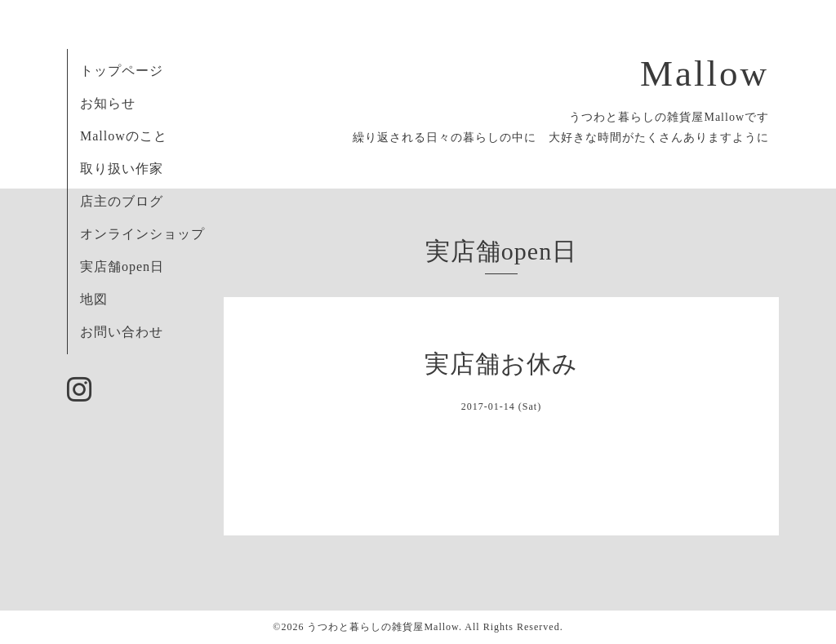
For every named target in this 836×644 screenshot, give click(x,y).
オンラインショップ (142, 234)
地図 (94, 299)
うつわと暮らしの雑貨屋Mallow (383, 627)
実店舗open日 (122, 266)
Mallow (705, 73)
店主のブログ (122, 201)
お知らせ (108, 103)
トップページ (122, 71)
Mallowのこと (124, 136)
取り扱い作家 (122, 169)
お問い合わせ (122, 332)
